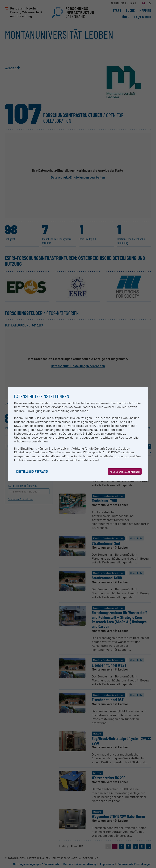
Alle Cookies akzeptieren (125, 471)
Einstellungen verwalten (32, 471)
